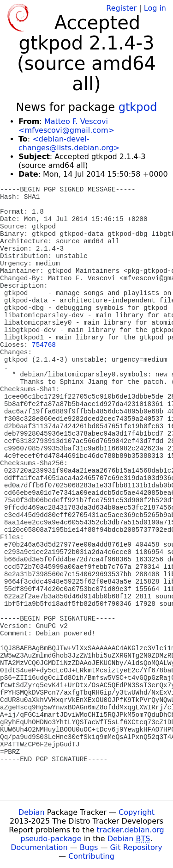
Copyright (137, 812)
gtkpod (138, 107)
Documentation (39, 847)
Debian (32, 812)
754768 (44, 345)
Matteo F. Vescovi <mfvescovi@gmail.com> (66, 126)
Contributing (91, 856)
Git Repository (136, 847)
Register (121, 8)
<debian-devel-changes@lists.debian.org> (69, 143)
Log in (155, 8)
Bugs (89, 847)
